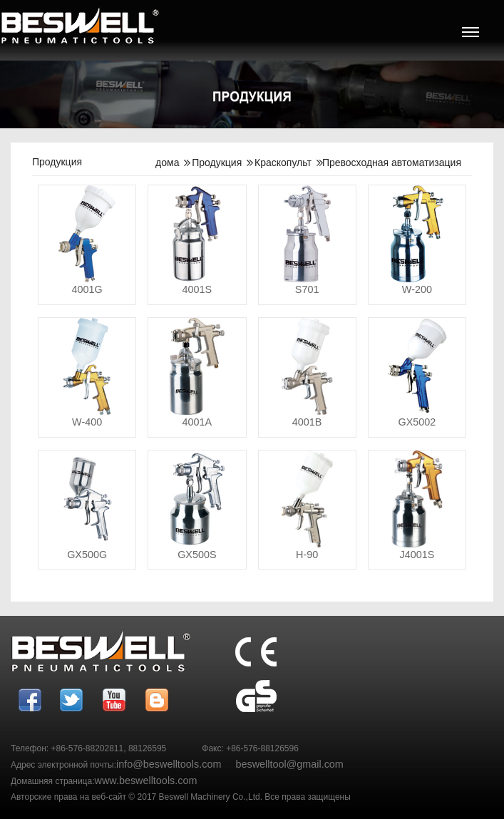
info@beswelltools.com (169, 764)
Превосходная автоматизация (392, 163)
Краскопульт (283, 163)
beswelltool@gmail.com (289, 764)
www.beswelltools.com (146, 781)
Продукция (217, 163)
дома (167, 163)
